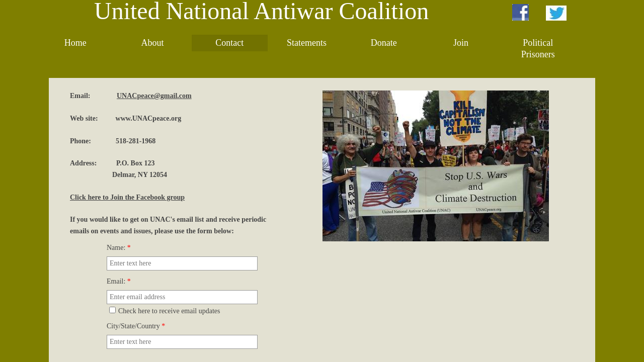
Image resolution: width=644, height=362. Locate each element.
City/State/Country (136, 326)
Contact (229, 43)
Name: (119, 248)
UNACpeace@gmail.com (154, 96)
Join (461, 43)
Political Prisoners (538, 49)
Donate (384, 43)
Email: (119, 281)
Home (75, 43)
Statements (307, 43)
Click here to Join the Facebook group (127, 197)
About (152, 43)
